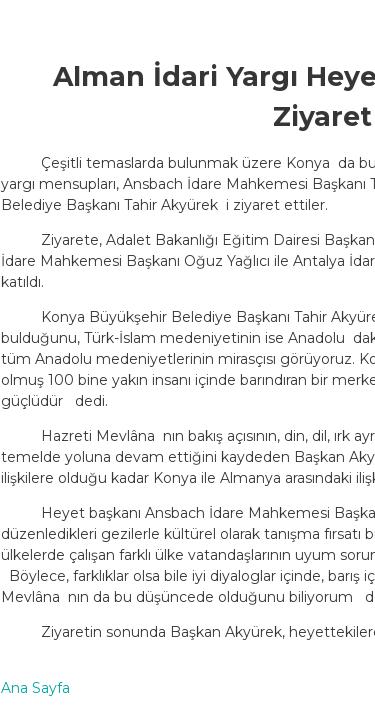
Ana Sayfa (35, 688)
